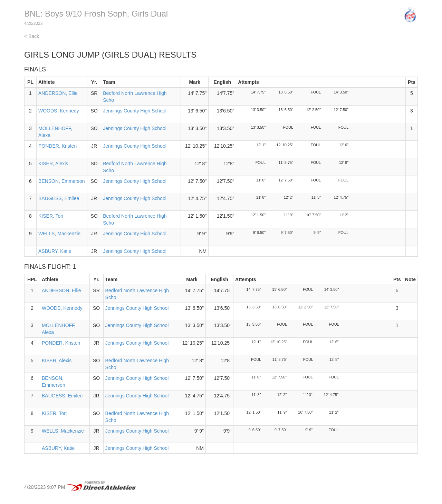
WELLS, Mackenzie (59, 234)
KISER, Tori (51, 216)
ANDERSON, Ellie (58, 93)
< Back (32, 36)
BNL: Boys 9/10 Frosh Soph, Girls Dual (96, 14)
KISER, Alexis (53, 164)
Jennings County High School (135, 111)
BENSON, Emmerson (62, 181)
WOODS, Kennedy (59, 111)
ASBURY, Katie (55, 251)
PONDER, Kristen (57, 146)
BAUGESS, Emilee (59, 198)
